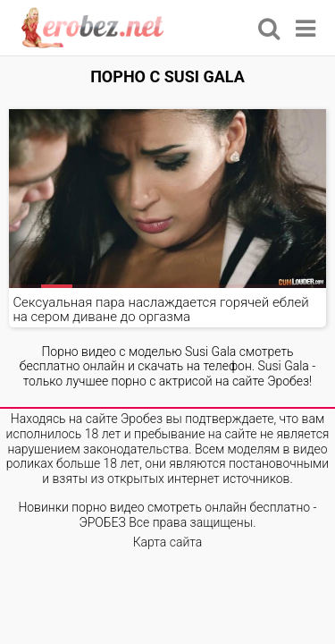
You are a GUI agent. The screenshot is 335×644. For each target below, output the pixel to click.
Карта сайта (168, 542)
